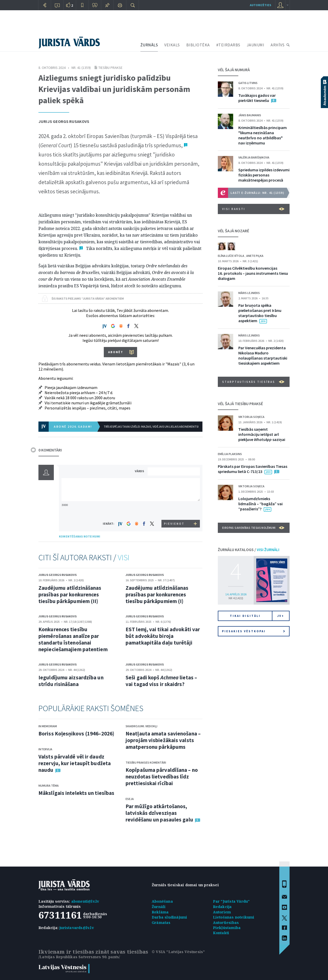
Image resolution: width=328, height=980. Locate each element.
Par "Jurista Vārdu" (231, 901)
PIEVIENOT (174, 524)
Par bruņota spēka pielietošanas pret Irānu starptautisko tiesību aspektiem (260, 313)
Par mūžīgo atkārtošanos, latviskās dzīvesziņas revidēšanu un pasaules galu (159, 813)
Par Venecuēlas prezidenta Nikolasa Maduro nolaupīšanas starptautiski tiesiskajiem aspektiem (263, 355)
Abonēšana (162, 901)
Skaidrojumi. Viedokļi (141, 726)
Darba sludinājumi (169, 917)
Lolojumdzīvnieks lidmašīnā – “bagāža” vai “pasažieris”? (260, 504)
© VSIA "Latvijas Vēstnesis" (178, 952)
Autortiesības (226, 923)
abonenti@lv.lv (85, 901)
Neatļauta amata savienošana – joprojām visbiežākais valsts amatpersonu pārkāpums (163, 740)
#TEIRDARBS (228, 45)
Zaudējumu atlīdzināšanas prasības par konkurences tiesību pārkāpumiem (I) (157, 594)
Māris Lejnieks (249, 293)
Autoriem (222, 912)
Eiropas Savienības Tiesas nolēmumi (253, 528)
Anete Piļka (255, 256)
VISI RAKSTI (253, 209)
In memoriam (48, 726)
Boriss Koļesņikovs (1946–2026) (76, 734)
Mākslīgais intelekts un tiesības (76, 793)
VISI (124, 557)
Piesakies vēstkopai (253, 631)
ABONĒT (116, 352)
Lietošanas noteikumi (234, 917)
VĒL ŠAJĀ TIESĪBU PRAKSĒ (240, 404)
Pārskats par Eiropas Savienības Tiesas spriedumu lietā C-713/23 (253, 469)
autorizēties (260, 5)
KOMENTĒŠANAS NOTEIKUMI (80, 536)
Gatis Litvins (248, 83)
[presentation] (175, 510)
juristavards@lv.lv (77, 928)
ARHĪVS (278, 45)
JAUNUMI (256, 45)
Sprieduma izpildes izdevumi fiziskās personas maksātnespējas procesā (264, 175)
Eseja (130, 799)
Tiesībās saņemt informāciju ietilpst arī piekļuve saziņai (262, 434)
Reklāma (160, 912)
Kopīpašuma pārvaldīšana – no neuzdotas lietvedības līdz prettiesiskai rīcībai (162, 777)
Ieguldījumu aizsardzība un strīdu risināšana (71, 681)
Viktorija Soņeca (251, 417)
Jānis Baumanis (250, 115)
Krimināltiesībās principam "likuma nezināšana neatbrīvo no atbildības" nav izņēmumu (263, 135)
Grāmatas (161, 923)
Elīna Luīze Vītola (231, 256)
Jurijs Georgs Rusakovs (64, 121)
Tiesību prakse (110, 68)
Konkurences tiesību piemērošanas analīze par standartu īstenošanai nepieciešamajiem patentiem (73, 639)
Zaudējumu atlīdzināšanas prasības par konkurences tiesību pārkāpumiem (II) (70, 594)
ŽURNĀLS (149, 45)
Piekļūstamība (227, 928)
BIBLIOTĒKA (198, 45)
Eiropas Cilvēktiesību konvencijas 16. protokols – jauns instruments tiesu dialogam (253, 273)
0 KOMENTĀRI (50, 450)
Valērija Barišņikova (254, 157)
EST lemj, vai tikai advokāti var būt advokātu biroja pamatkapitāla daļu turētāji (163, 636)
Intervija (45, 749)
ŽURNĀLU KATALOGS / (249, 550)
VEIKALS (172, 45)
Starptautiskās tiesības (253, 382)
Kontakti (221, 933)
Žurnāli (159, 907)
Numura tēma (49, 786)
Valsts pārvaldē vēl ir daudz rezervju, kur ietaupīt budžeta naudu (75, 763)
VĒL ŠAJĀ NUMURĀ (234, 70)
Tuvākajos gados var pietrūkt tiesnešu (257, 98)
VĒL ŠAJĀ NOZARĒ (233, 231)
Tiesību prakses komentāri (146, 762)
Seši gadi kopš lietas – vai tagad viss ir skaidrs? (161, 681)
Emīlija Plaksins (230, 454)
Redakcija (222, 907)
